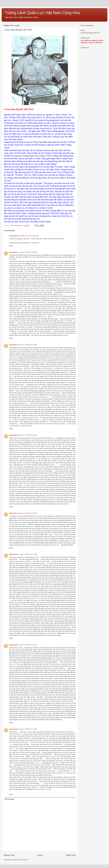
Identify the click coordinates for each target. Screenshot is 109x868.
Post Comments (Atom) (20, 860)
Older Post (71, 855)
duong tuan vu (14, 252)
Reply (11, 246)
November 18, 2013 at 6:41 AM (28, 236)
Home (40, 855)
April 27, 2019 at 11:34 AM (28, 513)
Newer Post (9, 855)
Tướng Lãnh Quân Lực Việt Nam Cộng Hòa (42, 13)
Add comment (10, 799)
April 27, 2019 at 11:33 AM (28, 252)
